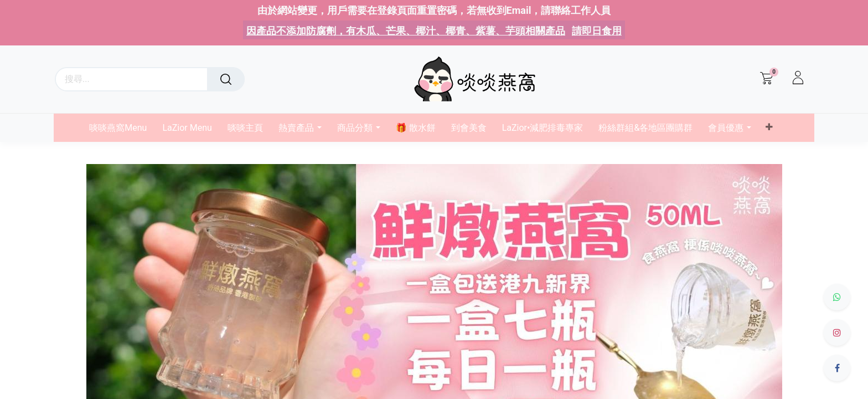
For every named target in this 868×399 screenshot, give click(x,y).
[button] (769, 127)
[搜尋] (226, 79)
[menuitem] (122, 128)
